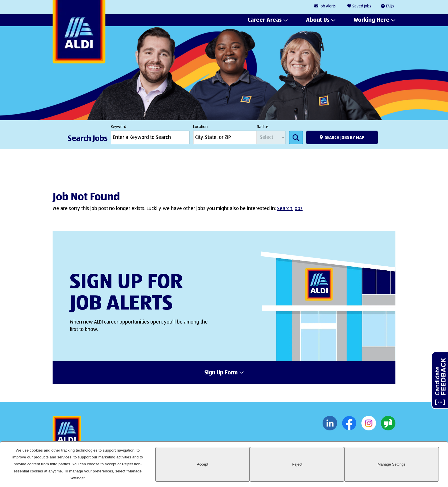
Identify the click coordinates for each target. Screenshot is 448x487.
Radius (263, 127)
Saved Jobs (362, 6)
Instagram (369, 426)
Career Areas (265, 20)
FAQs (390, 6)
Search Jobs (296, 137)
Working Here (372, 20)
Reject (374, 475)
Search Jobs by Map (345, 138)
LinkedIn (330, 426)
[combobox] (225, 137)
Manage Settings (417, 475)
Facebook (349, 426)
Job (328, 6)
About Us (318, 20)
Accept (331, 475)
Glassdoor (388, 426)
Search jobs (290, 209)
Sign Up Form (221, 374)
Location (200, 127)
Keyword (119, 127)
